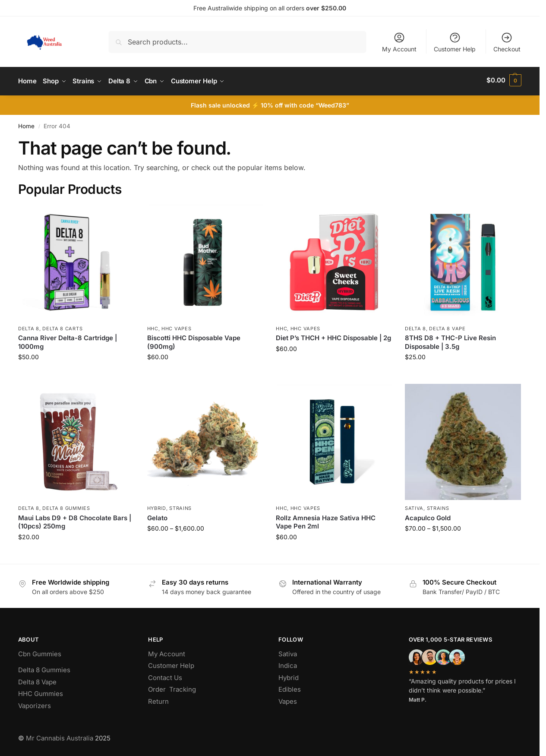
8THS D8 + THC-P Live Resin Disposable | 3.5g (450, 340)
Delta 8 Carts (62, 326)
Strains (180, 506)
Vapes (288, 699)
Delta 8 (29, 326)
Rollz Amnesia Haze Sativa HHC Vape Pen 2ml (326, 520)
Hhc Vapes (176, 326)
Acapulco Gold (428, 516)
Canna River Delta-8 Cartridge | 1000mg (68, 340)
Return (158, 699)
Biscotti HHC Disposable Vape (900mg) (194, 340)
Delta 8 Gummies (66, 506)
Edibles (290, 688)
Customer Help (455, 42)
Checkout (507, 42)
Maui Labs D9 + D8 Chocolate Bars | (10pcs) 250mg (75, 520)
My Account (399, 42)
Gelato (157, 516)
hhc (153, 326)
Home (26, 124)
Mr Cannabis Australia (60, 736)
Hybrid (157, 506)
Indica (288, 664)
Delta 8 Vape (447, 326)
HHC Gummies (41, 692)
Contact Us (165, 675)
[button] (504, 80)
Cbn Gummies (40, 652)
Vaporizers (35, 704)
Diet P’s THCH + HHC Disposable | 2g (333, 336)
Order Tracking (172, 688)
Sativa (414, 506)
